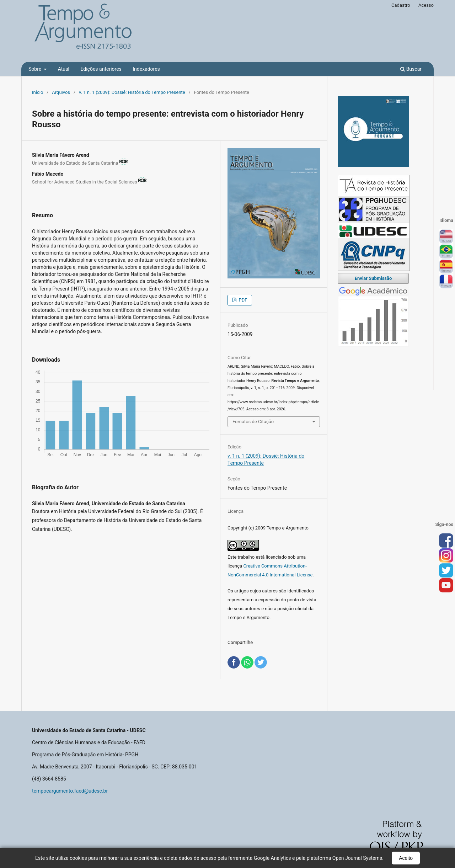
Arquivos (61, 92)
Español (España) (446, 267)
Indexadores (146, 69)
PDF (242, 300)
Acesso (426, 5)
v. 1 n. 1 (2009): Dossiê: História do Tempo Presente (132, 92)
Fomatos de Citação (253, 422)
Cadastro (401, 5)
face (446, 541)
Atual (64, 69)
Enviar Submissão (373, 278)
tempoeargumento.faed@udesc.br (70, 791)
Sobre (36, 69)
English (446, 237)
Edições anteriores (101, 69)
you (446, 586)
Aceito (406, 858)
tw (446, 571)
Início (38, 92)
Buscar (411, 69)
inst (446, 556)
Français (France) (446, 282)
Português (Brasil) (446, 252)
